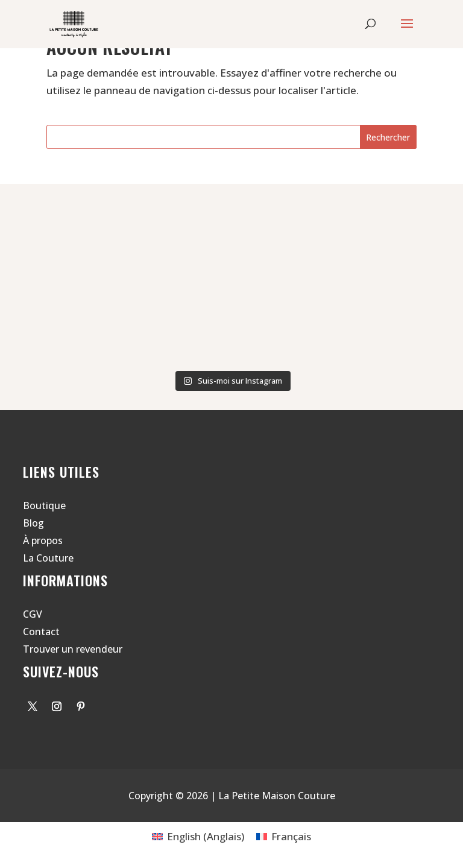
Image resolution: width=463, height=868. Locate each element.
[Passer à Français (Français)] (284, 836)
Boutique (44, 505)
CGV (33, 614)
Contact (41, 632)
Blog (33, 523)
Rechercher (388, 137)
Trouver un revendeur (73, 649)
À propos (43, 540)
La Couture (48, 558)
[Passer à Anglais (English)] (198, 836)
